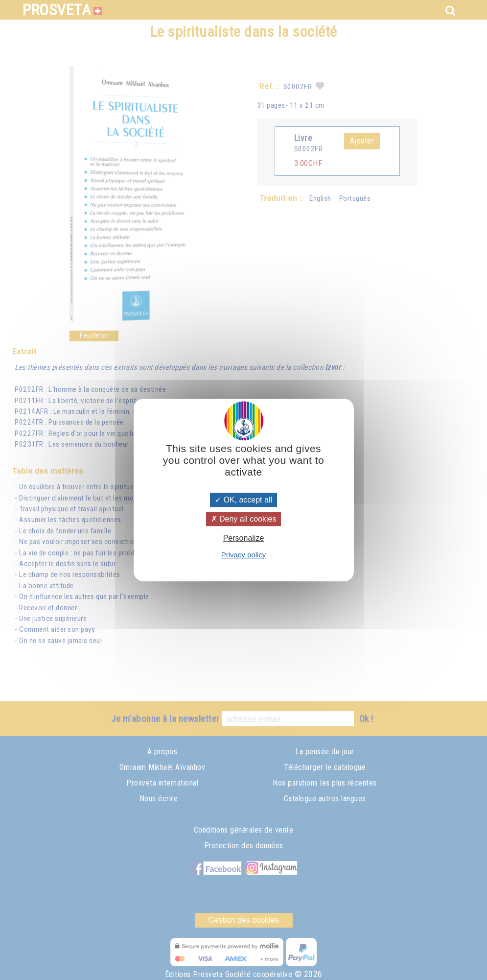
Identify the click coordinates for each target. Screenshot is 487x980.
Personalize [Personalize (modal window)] (244, 538)
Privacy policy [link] (244, 555)
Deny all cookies (244, 519)
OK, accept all (243, 500)
